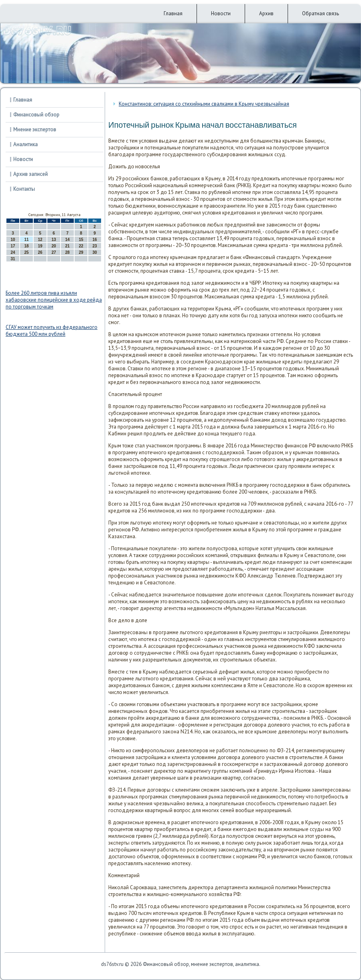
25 (26, 252)
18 (26, 246)
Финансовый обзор (36, 115)
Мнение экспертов (35, 130)
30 (94, 252)
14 (67, 240)
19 (40, 246)
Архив (266, 13)
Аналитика (25, 144)
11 (26, 240)
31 (13, 259)
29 (81, 252)
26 (40, 252)
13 (54, 240)
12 (40, 240)
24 (13, 252)
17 (13, 246)
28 (67, 252)
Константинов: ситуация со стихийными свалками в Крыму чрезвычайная (204, 104)
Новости (221, 13)
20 (54, 246)
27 (54, 252)
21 (67, 246)
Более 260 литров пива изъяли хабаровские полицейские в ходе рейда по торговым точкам (54, 300)
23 (94, 246)
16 (94, 240)
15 (81, 240)
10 (13, 240)
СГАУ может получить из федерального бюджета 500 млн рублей (52, 331)
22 (81, 246)
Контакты (24, 189)
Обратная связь (320, 13)
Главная (173, 13)
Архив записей (30, 174)
